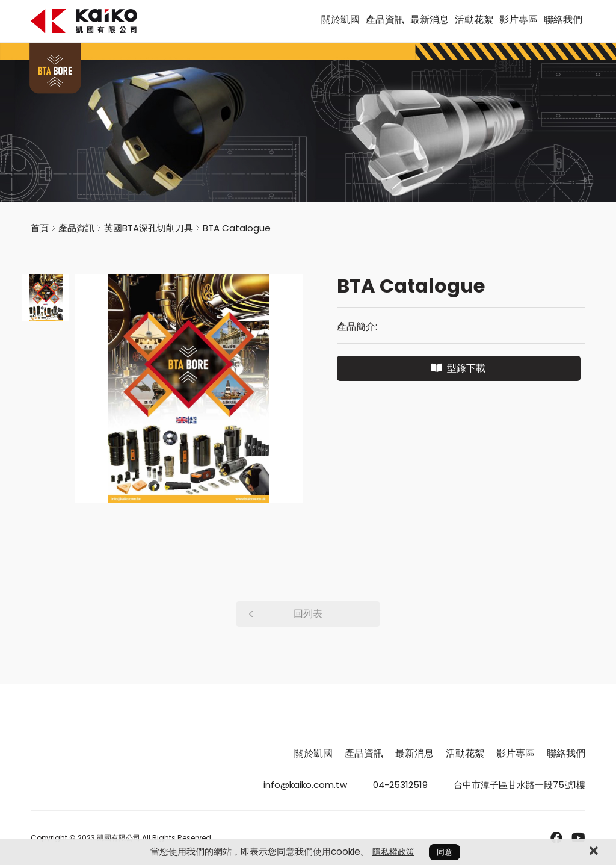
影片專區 (519, 20)
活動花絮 (474, 20)
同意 (445, 852)
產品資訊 (385, 20)
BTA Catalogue (237, 228)
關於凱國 (340, 20)
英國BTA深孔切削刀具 (149, 228)
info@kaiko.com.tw (305, 785)
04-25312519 (400, 785)
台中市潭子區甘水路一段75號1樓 (519, 785)
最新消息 (430, 20)
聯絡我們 (563, 20)
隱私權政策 (393, 852)
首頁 (40, 228)
